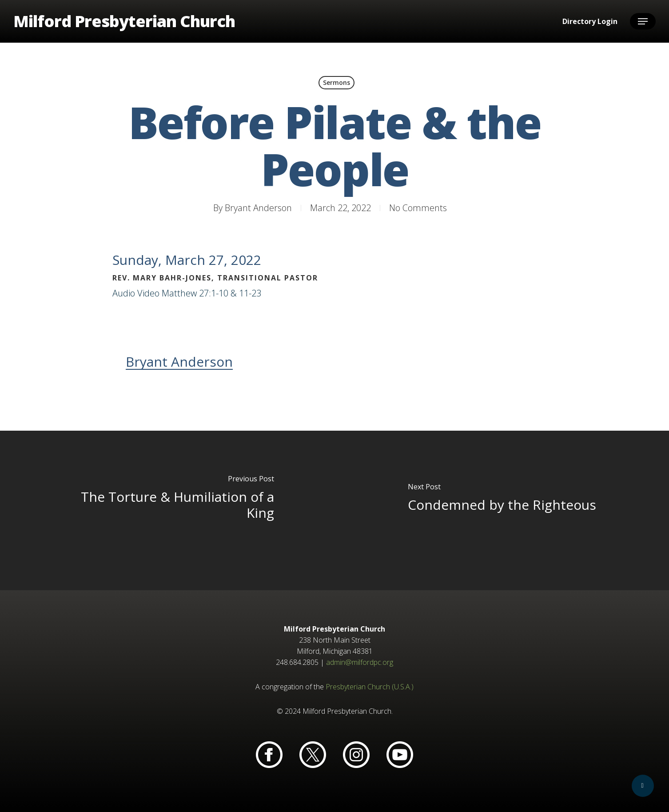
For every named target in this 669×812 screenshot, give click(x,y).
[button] (643, 22)
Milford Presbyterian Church (124, 21)
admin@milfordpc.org (360, 662)
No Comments (418, 208)
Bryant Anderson (258, 208)
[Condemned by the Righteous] (502, 510)
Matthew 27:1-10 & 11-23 (211, 293)
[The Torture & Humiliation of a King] (167, 510)
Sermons (336, 82)
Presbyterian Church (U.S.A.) (370, 687)
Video (148, 293)
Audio (124, 293)
